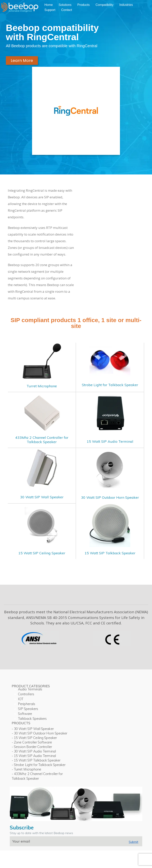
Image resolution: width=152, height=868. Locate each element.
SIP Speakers (28, 709)
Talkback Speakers (32, 719)
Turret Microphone (42, 386)
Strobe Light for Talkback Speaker (110, 385)
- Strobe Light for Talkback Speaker (39, 765)
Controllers (26, 694)
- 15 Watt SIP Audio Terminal (34, 756)
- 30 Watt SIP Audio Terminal (34, 751)
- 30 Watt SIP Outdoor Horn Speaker (39, 733)
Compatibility (105, 5)
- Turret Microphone (26, 769)
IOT (21, 699)
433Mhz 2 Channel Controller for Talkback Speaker (42, 440)
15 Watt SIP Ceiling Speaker (42, 553)
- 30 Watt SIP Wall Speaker (33, 729)
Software (25, 714)
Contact (67, 10)
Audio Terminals (30, 689)
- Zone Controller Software (32, 742)
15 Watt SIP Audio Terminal (110, 441)
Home (49, 5)
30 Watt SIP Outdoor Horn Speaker (110, 497)
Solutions (65, 5)
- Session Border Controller (32, 747)
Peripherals (27, 704)
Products (84, 5)
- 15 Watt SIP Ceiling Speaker (34, 738)
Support (50, 10)
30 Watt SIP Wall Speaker (42, 497)
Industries (126, 5)
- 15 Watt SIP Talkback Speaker (36, 760)
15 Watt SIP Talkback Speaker (110, 553)
